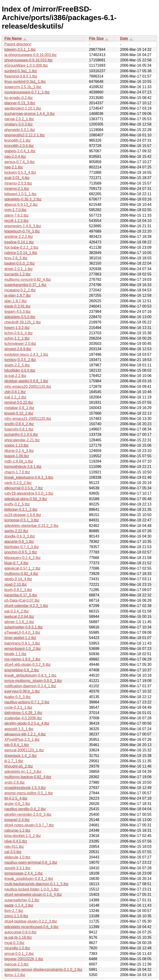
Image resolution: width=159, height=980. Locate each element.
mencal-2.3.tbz (16, 964)
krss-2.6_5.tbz (16, 258)
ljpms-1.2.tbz (15, 975)
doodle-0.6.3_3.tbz (20, 536)
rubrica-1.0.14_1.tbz (21, 253)
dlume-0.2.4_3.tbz (19, 451)
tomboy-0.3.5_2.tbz (20, 360)
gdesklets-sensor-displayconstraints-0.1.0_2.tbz (43, 970)
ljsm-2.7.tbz (14, 911)
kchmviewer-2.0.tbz (20, 344)
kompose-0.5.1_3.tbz (22, 520)
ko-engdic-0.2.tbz (19, 98)
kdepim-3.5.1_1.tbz (20, 49)
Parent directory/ (18, 44)
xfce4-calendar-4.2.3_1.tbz (26, 606)
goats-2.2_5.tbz (17, 365)
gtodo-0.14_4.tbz (18, 579)
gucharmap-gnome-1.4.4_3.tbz (30, 114)
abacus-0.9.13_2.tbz (21, 205)
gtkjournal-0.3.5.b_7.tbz (24, 488)
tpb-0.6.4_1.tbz (17, 745)
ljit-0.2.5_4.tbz (16, 798)
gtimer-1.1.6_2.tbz (19, 622)
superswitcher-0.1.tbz (22, 900)
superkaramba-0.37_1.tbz (25, 285)
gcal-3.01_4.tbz (17, 178)
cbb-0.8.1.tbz (15, 392)
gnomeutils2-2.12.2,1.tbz (25, 135)
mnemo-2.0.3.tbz (18, 183)
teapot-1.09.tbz (17, 456)
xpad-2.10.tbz (16, 584)
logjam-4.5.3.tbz (18, 312)
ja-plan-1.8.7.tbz (18, 295)
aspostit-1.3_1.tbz (19, 729)
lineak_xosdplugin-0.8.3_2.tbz (29, 879)
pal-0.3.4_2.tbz (17, 611)
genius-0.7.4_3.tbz (20, 162)
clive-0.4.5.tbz (16, 841)
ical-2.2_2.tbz (15, 397)
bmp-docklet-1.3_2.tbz (23, 836)
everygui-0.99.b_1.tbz (22, 691)
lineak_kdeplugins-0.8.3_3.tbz (29, 477)
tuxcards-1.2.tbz (18, 274)
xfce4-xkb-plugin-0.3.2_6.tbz (28, 665)
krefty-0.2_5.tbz (17, 504)
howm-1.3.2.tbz (17, 328)
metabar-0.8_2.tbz (19, 408)
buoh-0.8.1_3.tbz (18, 590)
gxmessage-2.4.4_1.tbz (24, 873)
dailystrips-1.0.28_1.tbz (23, 713)
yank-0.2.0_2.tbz (18, 483)
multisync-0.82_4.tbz (21, 574)
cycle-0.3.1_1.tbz (18, 707)
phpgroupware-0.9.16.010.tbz (28, 60)
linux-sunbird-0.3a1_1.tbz (25, 82)
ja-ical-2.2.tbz (15, 376)
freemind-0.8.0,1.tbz (21, 76)
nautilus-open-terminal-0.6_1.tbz (31, 862)
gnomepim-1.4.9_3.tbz (23, 226)
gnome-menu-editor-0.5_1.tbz (29, 793)
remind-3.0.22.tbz (19, 402)
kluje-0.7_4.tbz (16, 563)
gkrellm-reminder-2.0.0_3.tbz (28, 814)
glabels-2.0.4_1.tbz (20, 151)
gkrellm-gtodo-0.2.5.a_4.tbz (27, 723)
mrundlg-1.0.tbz (17, 948)
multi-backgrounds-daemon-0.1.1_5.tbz (36, 884)
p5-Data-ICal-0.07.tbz (22, 600)
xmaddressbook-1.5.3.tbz (25, 788)
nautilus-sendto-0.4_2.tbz (25, 809)
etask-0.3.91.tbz (18, 306)
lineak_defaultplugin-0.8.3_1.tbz (30, 675)
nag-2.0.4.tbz (15, 157)
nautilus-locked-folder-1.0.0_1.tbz (32, 889)
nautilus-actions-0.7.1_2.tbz (27, 702)
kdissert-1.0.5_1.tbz (21, 194)
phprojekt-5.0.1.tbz (20, 130)
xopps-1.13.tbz (16, 445)
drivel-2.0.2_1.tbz (19, 269)
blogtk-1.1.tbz (15, 654)
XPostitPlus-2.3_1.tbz (22, 739)
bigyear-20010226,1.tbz (24, 959)
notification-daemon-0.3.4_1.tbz (30, 686)
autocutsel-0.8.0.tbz (21, 932)
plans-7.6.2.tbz (16, 215)
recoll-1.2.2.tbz (16, 221)
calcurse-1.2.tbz (17, 830)
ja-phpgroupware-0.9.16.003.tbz (31, 55)
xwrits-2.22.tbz (16, 531)
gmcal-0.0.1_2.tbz (19, 954)
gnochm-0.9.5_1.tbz (21, 552)
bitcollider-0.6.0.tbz (20, 370)
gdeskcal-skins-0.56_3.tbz (26, 499)
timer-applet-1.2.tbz (20, 638)
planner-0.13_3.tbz (20, 103)
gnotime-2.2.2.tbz (19, 237)
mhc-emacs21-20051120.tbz (28, 419)
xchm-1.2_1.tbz (17, 338)
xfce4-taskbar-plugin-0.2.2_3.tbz (31, 921)
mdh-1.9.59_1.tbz (19, 461)
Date (124, 38)
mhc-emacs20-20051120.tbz (28, 387)
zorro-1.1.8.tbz (16, 916)
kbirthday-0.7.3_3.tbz (22, 547)
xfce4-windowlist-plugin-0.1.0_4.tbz (33, 895)
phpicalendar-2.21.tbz (22, 440)
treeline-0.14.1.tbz (19, 242)
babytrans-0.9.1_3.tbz (22, 643)
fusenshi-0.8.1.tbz (19, 429)
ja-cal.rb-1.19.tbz (18, 937)
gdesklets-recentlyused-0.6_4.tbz (31, 927)
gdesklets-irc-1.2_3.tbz (23, 772)
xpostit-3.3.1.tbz (17, 868)
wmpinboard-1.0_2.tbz (23, 649)
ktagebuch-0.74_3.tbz (22, 231)
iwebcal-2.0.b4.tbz (19, 617)
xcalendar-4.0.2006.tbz (23, 718)
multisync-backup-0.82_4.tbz (28, 777)
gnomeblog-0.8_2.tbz (22, 670)
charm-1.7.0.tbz (17, 472)
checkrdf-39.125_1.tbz (23, 322)
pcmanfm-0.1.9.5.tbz (21, 435)
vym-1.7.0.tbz (15, 210)
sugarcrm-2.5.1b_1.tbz (23, 87)
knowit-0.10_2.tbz (19, 413)
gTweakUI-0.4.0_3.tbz (22, 632)
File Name (13, 38)
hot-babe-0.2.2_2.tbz (21, 247)
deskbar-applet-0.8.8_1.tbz (26, 381)
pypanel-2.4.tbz (17, 820)
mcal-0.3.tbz (14, 943)
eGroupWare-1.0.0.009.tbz (26, 65)
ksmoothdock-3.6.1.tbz (23, 467)
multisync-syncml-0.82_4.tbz (28, 279)
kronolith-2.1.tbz (18, 140)
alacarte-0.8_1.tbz (19, 542)
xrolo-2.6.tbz (15, 782)
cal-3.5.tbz (13, 852)
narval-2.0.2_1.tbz (19, 119)
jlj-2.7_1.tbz (14, 761)
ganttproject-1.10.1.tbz (23, 108)
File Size (96, 38)
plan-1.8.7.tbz (16, 301)
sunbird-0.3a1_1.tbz (21, 71)
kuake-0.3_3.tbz (18, 697)
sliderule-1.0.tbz (17, 857)
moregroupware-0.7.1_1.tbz (27, 92)
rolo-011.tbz (14, 847)
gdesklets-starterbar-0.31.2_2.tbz (31, 526)
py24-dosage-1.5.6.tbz (23, 515)
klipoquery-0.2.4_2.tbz (22, 558)
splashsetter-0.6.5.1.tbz (24, 627)
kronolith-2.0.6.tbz (19, 146)
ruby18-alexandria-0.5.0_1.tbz (29, 493)
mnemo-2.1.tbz (17, 189)
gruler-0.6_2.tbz (17, 804)
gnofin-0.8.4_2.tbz (19, 424)
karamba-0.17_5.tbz (21, 595)
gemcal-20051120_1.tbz (24, 750)
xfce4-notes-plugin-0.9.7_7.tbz (29, 825)
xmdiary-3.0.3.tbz (19, 124)
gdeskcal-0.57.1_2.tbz (22, 568)
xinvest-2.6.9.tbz (18, 349)
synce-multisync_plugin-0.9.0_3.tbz (33, 681)
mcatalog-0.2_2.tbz (20, 290)
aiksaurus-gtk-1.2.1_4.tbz (25, 734)
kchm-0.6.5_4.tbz (19, 333)
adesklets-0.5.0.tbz (20, 317)
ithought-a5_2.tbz (19, 766)
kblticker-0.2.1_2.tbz (21, 509)
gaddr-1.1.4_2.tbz (19, 905)
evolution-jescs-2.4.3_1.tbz (26, 354)
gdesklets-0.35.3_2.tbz (23, 199)
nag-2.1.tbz (14, 167)
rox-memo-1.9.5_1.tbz (22, 659)
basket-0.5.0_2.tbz (20, 263)
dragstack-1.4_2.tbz (21, 756)
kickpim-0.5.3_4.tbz (20, 172)
